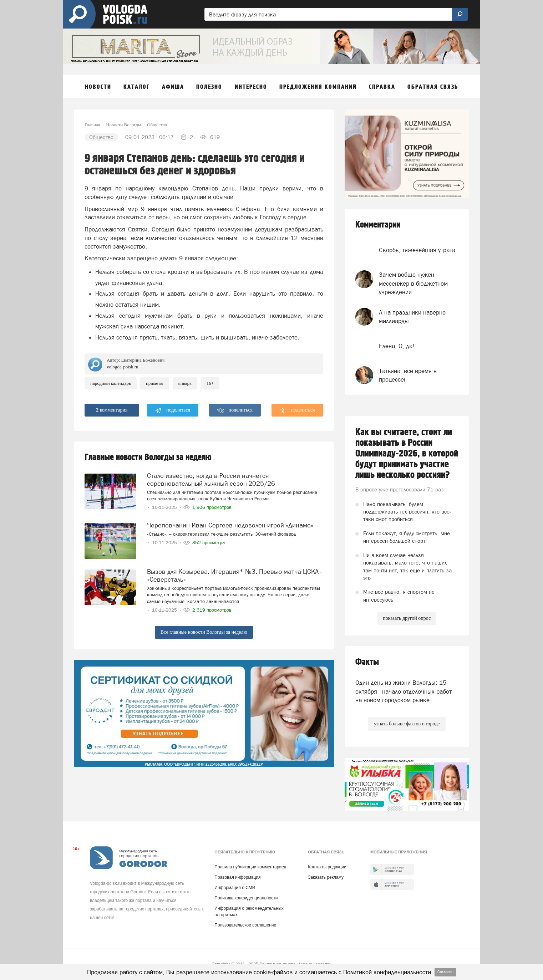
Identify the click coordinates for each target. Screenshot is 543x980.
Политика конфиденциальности (246, 898)
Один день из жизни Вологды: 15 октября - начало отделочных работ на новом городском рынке (404, 691)
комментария (112, 410)
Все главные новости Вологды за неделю (204, 632)
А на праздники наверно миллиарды (412, 317)
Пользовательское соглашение (245, 925)
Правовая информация (237, 877)
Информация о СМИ (235, 888)
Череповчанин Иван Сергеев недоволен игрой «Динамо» (230, 525)
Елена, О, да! (397, 346)
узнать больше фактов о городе (407, 724)
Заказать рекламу (326, 877)
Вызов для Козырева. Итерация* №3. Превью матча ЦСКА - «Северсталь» (234, 575)
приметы (155, 383)
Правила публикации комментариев (250, 867)
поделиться (173, 410)
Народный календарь (111, 383)
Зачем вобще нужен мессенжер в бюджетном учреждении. (413, 283)
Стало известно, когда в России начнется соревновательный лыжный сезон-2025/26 (211, 479)
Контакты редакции (327, 867)
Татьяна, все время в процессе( (408, 375)
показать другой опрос (407, 618)
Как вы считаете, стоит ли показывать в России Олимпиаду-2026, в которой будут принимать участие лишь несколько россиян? (407, 454)
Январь (185, 383)
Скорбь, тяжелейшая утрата (417, 250)
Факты (367, 662)
